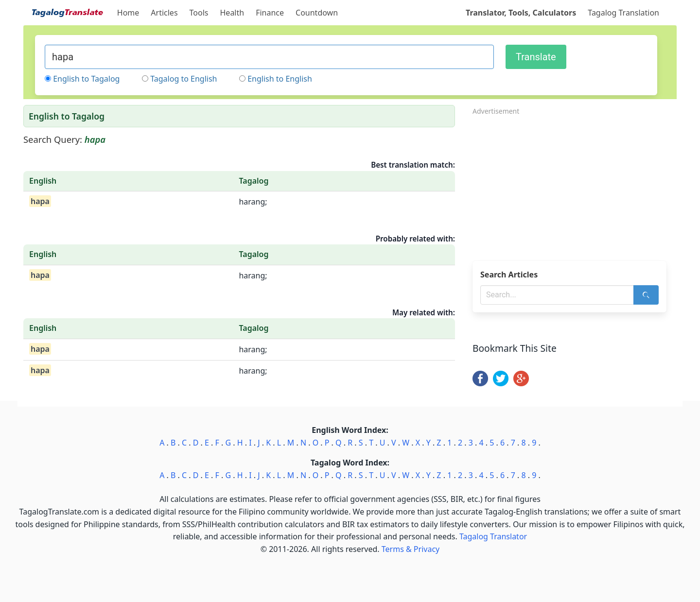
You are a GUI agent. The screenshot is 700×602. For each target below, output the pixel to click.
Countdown (317, 13)
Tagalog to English (184, 79)
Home (128, 13)
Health (232, 13)
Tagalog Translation (623, 13)
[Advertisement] (575, 185)
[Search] (646, 295)
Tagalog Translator (493, 536)
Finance (270, 13)
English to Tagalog (86, 79)
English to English (280, 79)
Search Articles (509, 275)
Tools (199, 13)
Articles (164, 13)
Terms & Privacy (411, 549)
